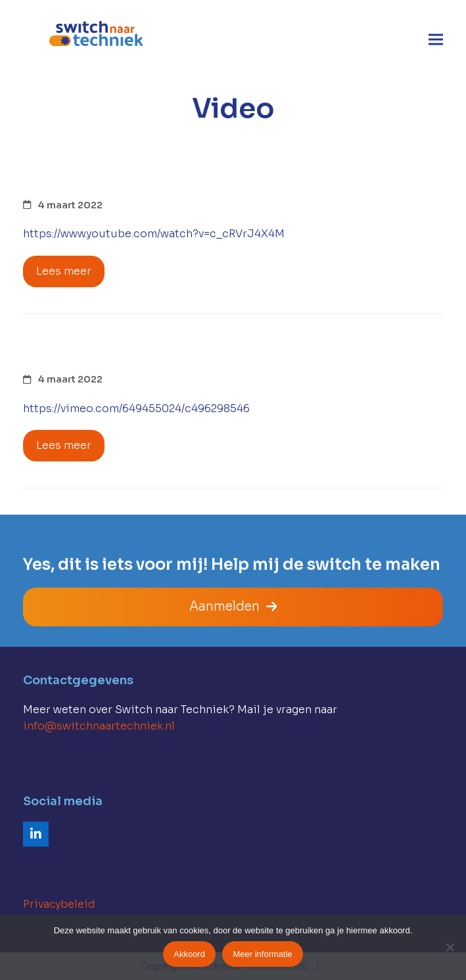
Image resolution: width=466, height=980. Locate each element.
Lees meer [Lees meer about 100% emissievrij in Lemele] (64, 445)
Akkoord (189, 954)
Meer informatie (262, 954)
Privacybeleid (59, 904)
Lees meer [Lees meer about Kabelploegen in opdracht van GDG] (64, 271)
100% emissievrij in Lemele (165, 353)
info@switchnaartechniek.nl (99, 726)
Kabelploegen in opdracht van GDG (208, 178)
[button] (436, 40)
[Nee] (450, 947)
